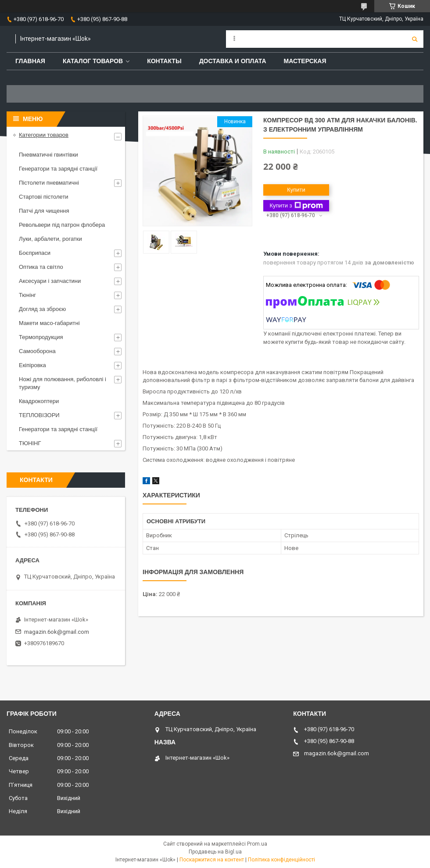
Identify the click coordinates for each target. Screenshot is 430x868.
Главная (30, 61)
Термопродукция (41, 337)
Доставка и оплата (233, 61)
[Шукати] (415, 39)
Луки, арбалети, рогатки (50, 239)
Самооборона (37, 351)
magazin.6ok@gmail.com (57, 632)
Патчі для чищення (44, 211)
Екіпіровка (32, 365)
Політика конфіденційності (281, 860)
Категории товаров (44, 135)
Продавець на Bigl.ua (215, 852)
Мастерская (305, 61)
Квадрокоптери (39, 401)
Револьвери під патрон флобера (62, 225)
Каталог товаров (93, 61)
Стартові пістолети (44, 197)
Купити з (296, 206)
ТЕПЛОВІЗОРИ (39, 415)
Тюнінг (27, 295)
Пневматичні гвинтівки (48, 155)
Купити (296, 190)
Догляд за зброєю (42, 309)
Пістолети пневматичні (49, 183)
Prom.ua (257, 844)
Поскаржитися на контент (212, 860)
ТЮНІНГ (30, 443)
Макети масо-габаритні (49, 323)
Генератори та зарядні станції (58, 169)
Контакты (164, 61)
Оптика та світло (41, 267)
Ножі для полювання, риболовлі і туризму (63, 383)
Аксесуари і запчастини (50, 281)
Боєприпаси (35, 253)
